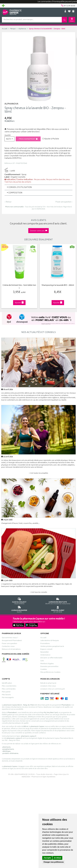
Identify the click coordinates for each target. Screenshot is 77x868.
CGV (42, 661)
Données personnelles (49, 666)
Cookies (44, 669)
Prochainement (28, 139)
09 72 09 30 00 (58, 609)
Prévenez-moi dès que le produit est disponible (25, 129)
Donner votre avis (38, 231)
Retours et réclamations (11, 649)
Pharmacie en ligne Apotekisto (43, 777)
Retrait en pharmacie (48, 683)
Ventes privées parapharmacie (52, 646)
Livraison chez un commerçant (53, 689)
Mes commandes (9, 689)
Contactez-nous (8, 646)
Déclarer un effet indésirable (51, 658)
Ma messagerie (8, 698)
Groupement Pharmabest (12, 641)
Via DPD (19, 609)
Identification (7, 683)
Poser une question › (64, 202)
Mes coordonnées (9, 686)
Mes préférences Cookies (50, 672)
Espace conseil (46, 649)
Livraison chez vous (48, 686)
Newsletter (45, 652)
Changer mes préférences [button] (54, 862)
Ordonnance (45, 655)
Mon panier (6, 692)
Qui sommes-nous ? (10, 638)
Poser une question (9, 643)
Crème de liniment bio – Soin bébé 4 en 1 (18, 286)
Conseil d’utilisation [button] (19, 187)
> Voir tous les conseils (38, 592)
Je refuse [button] (57, 858)
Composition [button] (14, 193)
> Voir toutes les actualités (38, 473)
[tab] (38, 187)
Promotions (45, 643)
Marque (13, 29)
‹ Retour (8, 202)
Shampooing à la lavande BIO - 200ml (57, 285)
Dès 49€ (58, 600)
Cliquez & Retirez (19, 600)
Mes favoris (6, 695)
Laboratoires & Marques (50, 641)
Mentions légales (47, 664)
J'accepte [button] (47, 858)
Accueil (5, 29)
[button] (9, 139)
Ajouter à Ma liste (51, 139)
